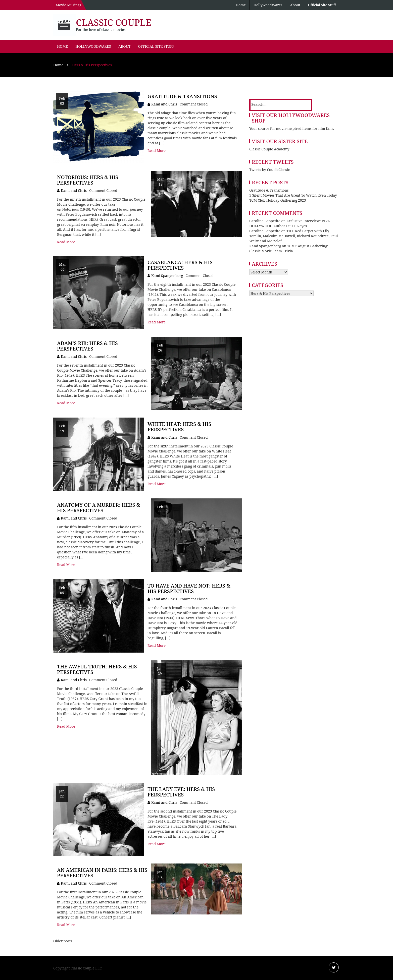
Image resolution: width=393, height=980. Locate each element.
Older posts (63, 941)
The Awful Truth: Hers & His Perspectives (97, 669)
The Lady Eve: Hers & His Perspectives (181, 792)
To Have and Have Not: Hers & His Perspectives (189, 588)
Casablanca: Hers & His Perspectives (180, 265)
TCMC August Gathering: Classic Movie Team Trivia (289, 248)
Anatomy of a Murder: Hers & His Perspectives (99, 508)
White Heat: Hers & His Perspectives (179, 427)
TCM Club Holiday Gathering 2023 (278, 200)
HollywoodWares (268, 5)
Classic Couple (114, 22)
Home (241, 5)
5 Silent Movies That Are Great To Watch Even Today (293, 195)
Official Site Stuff (322, 5)
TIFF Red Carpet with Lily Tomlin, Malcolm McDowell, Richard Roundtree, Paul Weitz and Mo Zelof (294, 236)
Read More (157, 151)
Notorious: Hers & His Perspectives (88, 180)
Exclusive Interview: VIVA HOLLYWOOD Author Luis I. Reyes (290, 223)
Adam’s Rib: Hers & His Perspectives (87, 346)
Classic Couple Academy (269, 149)
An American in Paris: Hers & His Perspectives (102, 873)
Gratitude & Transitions (182, 96)
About (295, 5)
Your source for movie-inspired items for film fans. (292, 128)
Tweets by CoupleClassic (269, 170)
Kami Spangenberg (167, 276)
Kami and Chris (164, 104)
